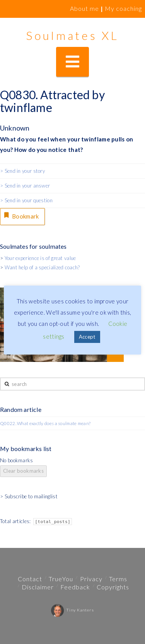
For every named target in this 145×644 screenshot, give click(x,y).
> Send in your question (26, 200)
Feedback (75, 587)
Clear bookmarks (23, 471)
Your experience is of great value (40, 258)
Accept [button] (87, 337)
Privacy (91, 579)
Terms (118, 579)
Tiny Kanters (72, 610)
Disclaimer (38, 587)
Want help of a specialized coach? (42, 267)
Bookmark (21, 215)
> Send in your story (22, 171)
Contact (30, 579)
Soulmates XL (72, 35)
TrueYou (61, 579)
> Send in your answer (25, 186)
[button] (72, 62)
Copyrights (113, 587)
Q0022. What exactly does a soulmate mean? (45, 423)
